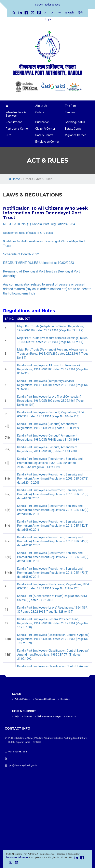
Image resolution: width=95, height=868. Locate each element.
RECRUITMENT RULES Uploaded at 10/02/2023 (38, 263)
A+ (59, 13)
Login (49, 19)
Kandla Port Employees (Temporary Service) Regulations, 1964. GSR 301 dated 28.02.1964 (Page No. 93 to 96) (53, 385)
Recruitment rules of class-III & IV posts (28, 233)
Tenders (70, 112)
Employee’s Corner (47, 142)
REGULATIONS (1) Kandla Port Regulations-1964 (39, 224)
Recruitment (14, 122)
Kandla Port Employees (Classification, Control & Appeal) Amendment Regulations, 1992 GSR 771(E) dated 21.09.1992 (53, 655)
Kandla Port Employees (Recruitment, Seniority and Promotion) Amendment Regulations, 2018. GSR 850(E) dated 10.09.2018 (53, 557)
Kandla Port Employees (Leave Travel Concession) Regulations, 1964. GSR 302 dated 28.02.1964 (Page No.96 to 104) (50, 401)
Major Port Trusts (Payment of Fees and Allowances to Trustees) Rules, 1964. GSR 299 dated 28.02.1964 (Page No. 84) (53, 354)
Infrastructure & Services (16, 114)
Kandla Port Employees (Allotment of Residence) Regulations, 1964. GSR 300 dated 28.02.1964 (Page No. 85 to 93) (53, 369)
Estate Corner (74, 129)
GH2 (8, 135)
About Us (41, 106)
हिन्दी (80, 13)
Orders (40, 112)
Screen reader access (48, 5)
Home (14, 179)
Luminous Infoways (17, 857)
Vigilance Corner (75, 135)
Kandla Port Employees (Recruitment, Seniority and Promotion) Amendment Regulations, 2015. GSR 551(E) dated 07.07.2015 (53, 494)
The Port (71, 106)
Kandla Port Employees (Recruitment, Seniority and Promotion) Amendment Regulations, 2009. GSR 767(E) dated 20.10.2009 (53, 479)
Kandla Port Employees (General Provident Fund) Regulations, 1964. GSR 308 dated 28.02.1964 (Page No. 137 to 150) (53, 623)
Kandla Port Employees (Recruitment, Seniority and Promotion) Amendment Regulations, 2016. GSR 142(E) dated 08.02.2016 (53, 510)
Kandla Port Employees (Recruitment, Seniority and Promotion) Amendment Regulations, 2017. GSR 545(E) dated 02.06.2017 (53, 541)
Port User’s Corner (17, 129)
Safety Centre (44, 135)
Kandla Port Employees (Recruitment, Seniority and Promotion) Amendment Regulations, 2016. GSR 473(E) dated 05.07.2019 (53, 573)
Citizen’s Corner (45, 129)
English (70, 13)
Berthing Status (75, 122)
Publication (42, 122)
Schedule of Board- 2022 (21, 254)
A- (46, 13)
